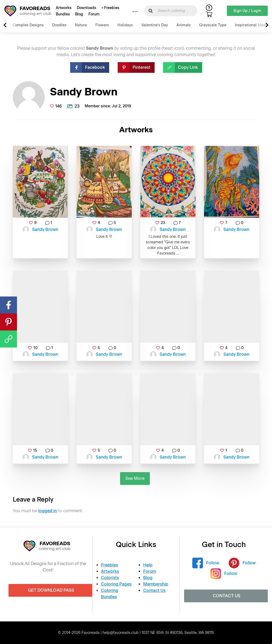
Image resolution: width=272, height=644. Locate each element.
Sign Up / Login (247, 11)
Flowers (102, 25)
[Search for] (174, 11)
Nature (81, 25)
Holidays (125, 25)
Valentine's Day (155, 25)
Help (148, 565)
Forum (94, 14)
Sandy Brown (45, 229)
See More (135, 478)
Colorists (110, 578)
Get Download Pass (51, 590)
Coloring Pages (116, 584)
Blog (79, 14)
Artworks (64, 8)
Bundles (63, 14)
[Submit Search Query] (151, 11)
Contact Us (154, 590)
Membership (156, 584)
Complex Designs (28, 25)
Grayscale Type (213, 25)
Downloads (86, 8)
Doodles (59, 25)
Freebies (112, 8)
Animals (184, 25)
